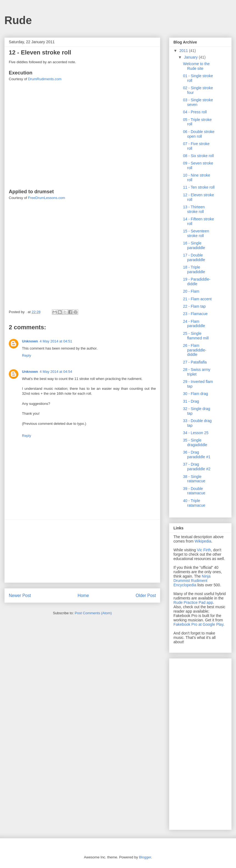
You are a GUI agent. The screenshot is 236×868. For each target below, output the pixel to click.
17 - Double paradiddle (194, 257)
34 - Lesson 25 (196, 433)
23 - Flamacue (195, 314)
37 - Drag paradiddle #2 (197, 467)
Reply (26, 355)
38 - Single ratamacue (194, 479)
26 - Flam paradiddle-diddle (195, 350)
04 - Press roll (195, 112)
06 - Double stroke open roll (199, 134)
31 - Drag (191, 401)
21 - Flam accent (197, 299)
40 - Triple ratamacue (194, 503)
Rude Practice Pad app (193, 602)
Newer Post (20, 596)
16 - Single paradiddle (194, 245)
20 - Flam (191, 291)
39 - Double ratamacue (194, 491)
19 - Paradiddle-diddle (197, 282)
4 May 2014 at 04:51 (56, 341)
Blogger (145, 857)
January (191, 57)
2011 (184, 51)
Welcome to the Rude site (196, 66)
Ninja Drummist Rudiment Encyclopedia (192, 581)
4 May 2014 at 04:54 (56, 372)
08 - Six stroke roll (198, 156)
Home (83, 596)
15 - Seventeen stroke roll (196, 233)
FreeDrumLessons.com (47, 198)
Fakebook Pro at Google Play (198, 624)
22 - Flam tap (194, 306)
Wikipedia (203, 541)
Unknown (30, 341)
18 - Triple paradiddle (194, 269)
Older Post (146, 596)
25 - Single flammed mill (196, 336)
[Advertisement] (82, 551)
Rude (18, 20)
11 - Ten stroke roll (199, 187)
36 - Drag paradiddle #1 (197, 455)
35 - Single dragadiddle (195, 442)
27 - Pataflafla (195, 362)
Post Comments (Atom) (93, 613)
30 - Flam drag (196, 394)
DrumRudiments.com (45, 79)
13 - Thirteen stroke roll (194, 209)
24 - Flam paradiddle (194, 324)
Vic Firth (204, 550)
